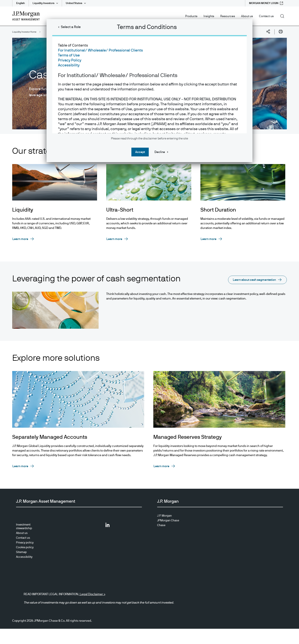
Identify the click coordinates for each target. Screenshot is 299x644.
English (20, 3)
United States (74, 3)
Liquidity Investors (43, 3)
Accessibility (69, 65)
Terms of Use (69, 55)
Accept (140, 152)
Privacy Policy (70, 60)
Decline (160, 152)
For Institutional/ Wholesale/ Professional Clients (100, 50)
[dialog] (149, 322)
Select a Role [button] (71, 27)
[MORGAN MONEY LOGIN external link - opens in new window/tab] (266, 3)
